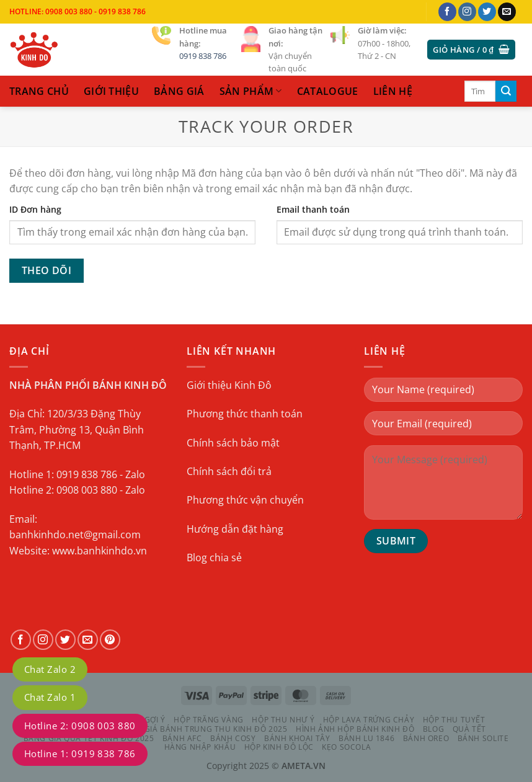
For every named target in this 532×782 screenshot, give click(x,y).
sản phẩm (251, 91)
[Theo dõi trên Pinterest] (110, 640)
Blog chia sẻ (214, 558)
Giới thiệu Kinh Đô (229, 385)
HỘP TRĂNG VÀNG (209, 720)
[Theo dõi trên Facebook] (447, 12)
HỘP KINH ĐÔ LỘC (279, 747)
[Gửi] (506, 91)
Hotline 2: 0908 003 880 (80, 726)
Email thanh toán (313, 209)
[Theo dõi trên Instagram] (467, 12)
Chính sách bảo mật (233, 443)
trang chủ (39, 91)
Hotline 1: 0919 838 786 (80, 753)
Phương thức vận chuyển (245, 500)
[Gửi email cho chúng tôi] (507, 12)
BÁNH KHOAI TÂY (297, 738)
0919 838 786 (203, 56)
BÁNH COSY (233, 738)
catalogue (328, 91)
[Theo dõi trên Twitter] (487, 12)
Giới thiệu (111, 91)
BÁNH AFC (182, 738)
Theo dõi (47, 270)
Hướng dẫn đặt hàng (235, 529)
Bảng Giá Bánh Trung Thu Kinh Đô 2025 (204, 729)
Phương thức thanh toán (245, 414)
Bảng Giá (179, 91)
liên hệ (393, 91)
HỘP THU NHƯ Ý (283, 720)
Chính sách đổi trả (229, 471)
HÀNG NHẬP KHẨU (200, 747)
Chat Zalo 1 (50, 697)
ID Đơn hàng (35, 209)
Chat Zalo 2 (50, 669)
